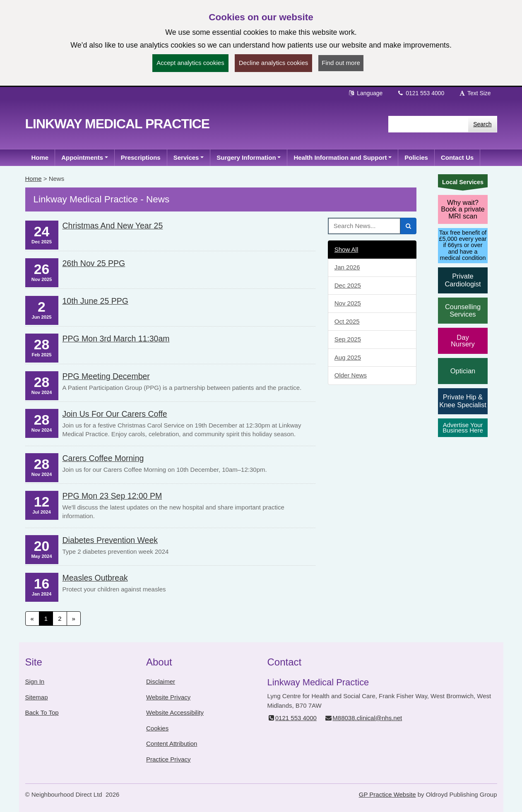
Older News (351, 375)
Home (34, 179)
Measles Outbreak (95, 578)
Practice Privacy (168, 759)
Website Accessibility (175, 712)
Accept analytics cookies (190, 63)
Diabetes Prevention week (110, 540)
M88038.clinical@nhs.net (363, 718)
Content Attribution (172, 744)
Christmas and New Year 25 (113, 226)
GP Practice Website (387, 794)
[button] (85, 158)
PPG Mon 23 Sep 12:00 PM (112, 496)
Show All (346, 249)
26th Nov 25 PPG (94, 263)
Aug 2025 (348, 357)
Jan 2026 (347, 267)
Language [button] (365, 93)
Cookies (157, 728)
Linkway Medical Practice (118, 124)
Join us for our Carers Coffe (115, 414)
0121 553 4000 (420, 93)
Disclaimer (161, 681)
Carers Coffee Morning (103, 458)
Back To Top (42, 712)
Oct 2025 (347, 321)
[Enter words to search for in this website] (428, 124)
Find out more (341, 63)
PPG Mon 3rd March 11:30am (116, 339)
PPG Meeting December (106, 376)
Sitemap (37, 697)
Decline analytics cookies (274, 63)
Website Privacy (168, 697)
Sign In (35, 681)
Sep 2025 (348, 339)
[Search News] (364, 226)
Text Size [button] (474, 93)
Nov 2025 (348, 303)
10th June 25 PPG (95, 301)
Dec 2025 (348, 285)
